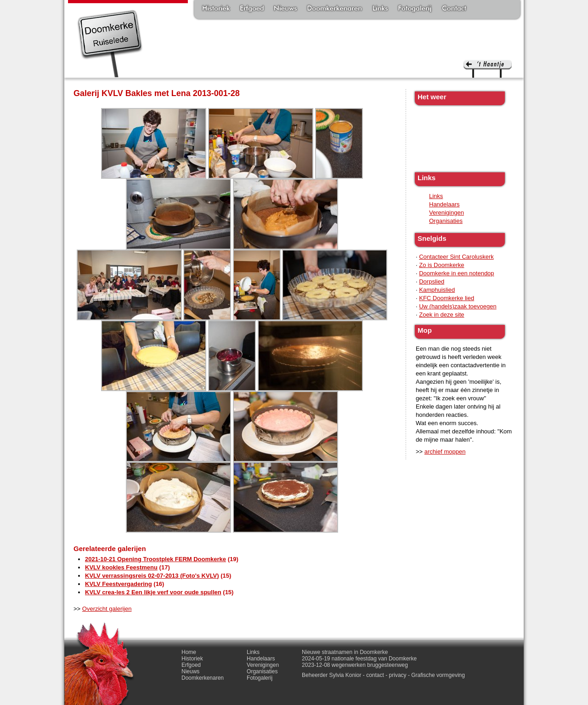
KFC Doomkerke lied (447, 298)
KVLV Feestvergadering (119, 584)
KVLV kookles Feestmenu (121, 567)
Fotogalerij (415, 9)
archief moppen (445, 452)
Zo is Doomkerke (441, 265)
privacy (398, 675)
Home (189, 652)
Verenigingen (447, 213)
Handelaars (444, 204)
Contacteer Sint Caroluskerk (456, 257)
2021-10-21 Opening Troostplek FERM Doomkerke (155, 559)
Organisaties (446, 221)
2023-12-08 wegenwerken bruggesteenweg (355, 665)
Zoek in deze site (441, 315)
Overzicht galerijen (107, 609)
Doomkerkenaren (334, 9)
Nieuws (286, 9)
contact (375, 675)
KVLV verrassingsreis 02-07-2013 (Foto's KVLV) (152, 576)
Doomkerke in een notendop (456, 273)
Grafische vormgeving (438, 675)
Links (380, 9)
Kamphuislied (437, 290)
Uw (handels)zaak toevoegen (458, 306)
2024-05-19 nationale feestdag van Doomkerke (359, 659)
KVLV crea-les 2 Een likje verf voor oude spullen (153, 592)
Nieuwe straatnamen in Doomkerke (345, 652)
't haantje (488, 69)
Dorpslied (432, 281)
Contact (454, 9)
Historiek (216, 9)
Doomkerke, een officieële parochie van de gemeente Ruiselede (110, 43)
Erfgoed (252, 9)
